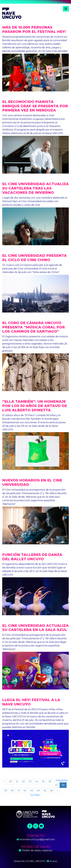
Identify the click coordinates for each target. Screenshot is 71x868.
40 (12, 791)
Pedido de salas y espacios (37, 850)
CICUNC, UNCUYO (35, 861)
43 (32, 791)
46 (51, 791)
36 (50, 781)
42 (25, 791)
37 (56, 785)
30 (11, 781)
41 (19, 791)
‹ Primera (61, 781)
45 (45, 791)
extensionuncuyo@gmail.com (37, 839)
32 (23, 781)
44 (38, 791)
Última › (35, 795)
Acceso (52, 861)
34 (37, 781)
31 (17, 781)
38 (63, 785)
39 (5, 791)
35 (43, 781)
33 (30, 781)
